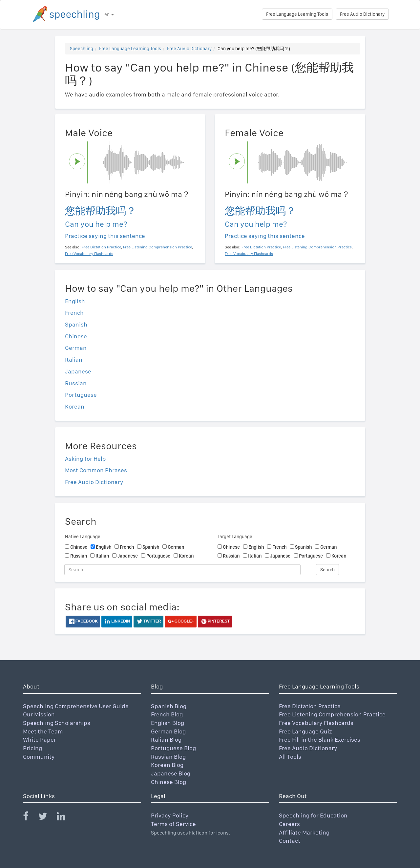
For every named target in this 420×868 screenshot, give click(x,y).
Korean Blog (167, 765)
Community (39, 757)
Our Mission (39, 714)
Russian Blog (168, 757)
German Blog (168, 731)
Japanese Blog (171, 773)
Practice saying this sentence (105, 236)
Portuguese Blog (173, 748)
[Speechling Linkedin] (65, 818)
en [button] (109, 14)
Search (327, 570)
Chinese (76, 336)
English (75, 301)
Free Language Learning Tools (297, 14)
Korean (75, 406)
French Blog (167, 714)
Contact (290, 841)
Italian (74, 360)
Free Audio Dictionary (362, 14)
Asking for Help (85, 459)
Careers (289, 824)
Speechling (82, 49)
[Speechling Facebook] (30, 818)
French (74, 313)
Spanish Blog (169, 706)
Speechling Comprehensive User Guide (76, 706)
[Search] (182, 570)
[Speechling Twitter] (47, 818)
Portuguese (81, 395)
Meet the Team (43, 731)
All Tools (290, 757)
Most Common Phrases (96, 470)
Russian (76, 383)
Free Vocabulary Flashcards (316, 723)
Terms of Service (173, 824)
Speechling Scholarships (57, 723)
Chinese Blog (168, 782)
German (76, 348)
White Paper (40, 740)
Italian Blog (166, 740)
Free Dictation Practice (310, 706)
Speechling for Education (313, 815)
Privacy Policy (170, 815)
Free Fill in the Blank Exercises (320, 740)
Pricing (32, 748)
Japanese (78, 371)
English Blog (168, 723)
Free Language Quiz (305, 731)
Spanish (76, 324)
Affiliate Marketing (304, 832)
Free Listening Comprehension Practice (332, 714)
